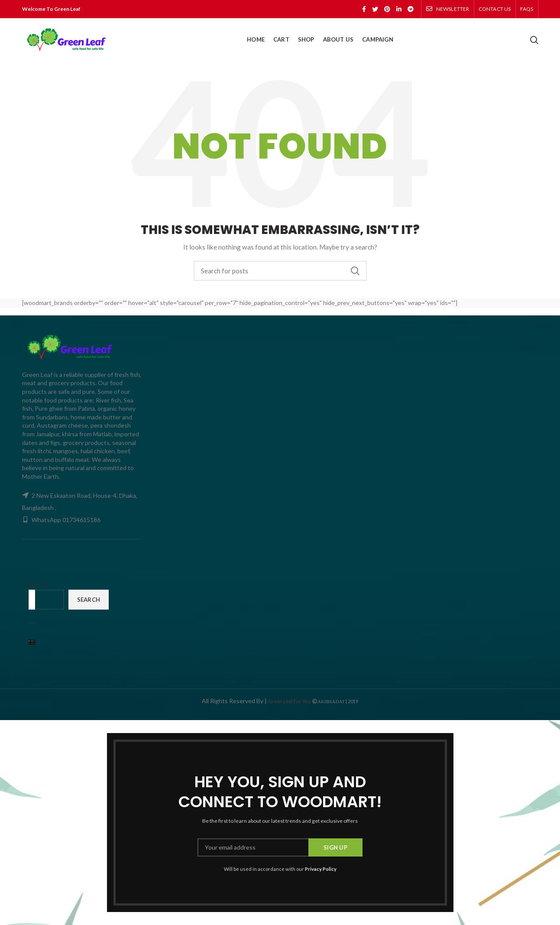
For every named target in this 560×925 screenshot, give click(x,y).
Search (355, 271)
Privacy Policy (321, 869)
